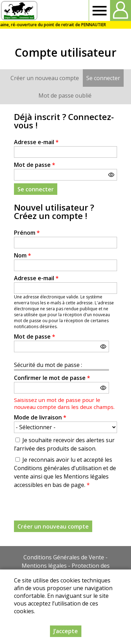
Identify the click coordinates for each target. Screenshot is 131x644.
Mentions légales (44, 566)
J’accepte (66, 631)
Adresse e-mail (36, 142)
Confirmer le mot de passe (52, 378)
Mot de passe (35, 165)
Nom (23, 255)
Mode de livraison (40, 417)
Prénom (27, 233)
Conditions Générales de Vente (64, 557)
